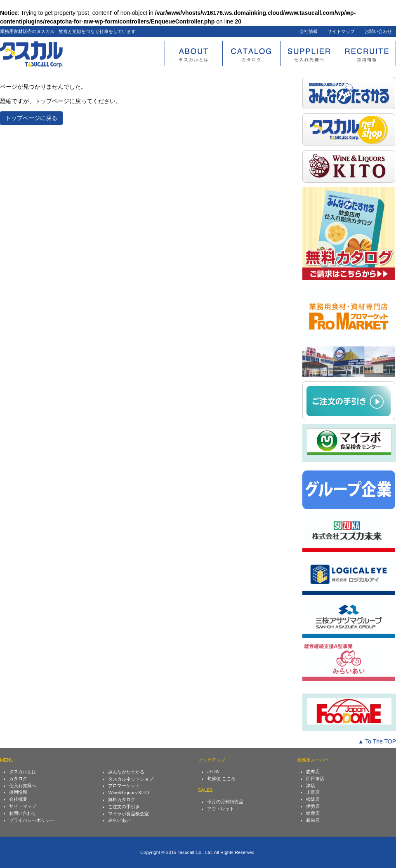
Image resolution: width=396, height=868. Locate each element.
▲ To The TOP (377, 741)
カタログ (18, 779)
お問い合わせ (378, 31)
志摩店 (313, 772)
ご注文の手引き (124, 807)
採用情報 (18, 792)
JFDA (213, 772)
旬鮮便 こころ (221, 779)
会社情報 (309, 31)
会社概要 (18, 799)
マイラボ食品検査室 (128, 814)
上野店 (313, 792)
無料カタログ (122, 800)
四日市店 (315, 779)
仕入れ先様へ (23, 786)
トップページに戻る (31, 118)
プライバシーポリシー (32, 820)
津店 (311, 786)
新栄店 (313, 820)
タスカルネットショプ (131, 779)
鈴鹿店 (313, 813)
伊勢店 (313, 806)
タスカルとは (23, 772)
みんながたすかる (126, 772)
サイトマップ (341, 31)
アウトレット (221, 809)
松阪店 (313, 799)
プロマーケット (124, 786)
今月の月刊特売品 (225, 802)
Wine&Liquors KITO (128, 793)
